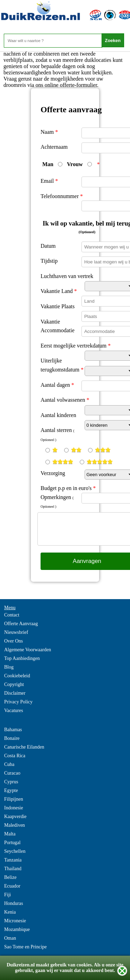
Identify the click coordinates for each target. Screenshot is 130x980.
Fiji (7, 895)
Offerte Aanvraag (21, 624)
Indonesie (14, 808)
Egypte (11, 790)
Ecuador (12, 886)
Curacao (12, 773)
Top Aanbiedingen (22, 658)
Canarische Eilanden (24, 747)
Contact (12, 615)
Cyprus (11, 782)
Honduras (14, 903)
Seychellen (15, 851)
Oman (10, 938)
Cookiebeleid (17, 676)
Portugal (12, 843)
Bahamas (13, 730)
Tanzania (13, 860)
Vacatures (14, 710)
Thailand (13, 869)
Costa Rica (15, 756)
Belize (10, 877)
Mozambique (17, 929)
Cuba (9, 764)
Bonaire (12, 738)
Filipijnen (14, 799)
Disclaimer (15, 693)
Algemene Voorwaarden (28, 650)
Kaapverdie (15, 816)
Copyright (14, 684)
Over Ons (14, 641)
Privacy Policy (18, 702)
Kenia (10, 912)
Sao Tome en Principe (25, 947)
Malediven (15, 825)
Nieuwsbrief (16, 632)
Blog (9, 667)
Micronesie (15, 921)
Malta (10, 834)
